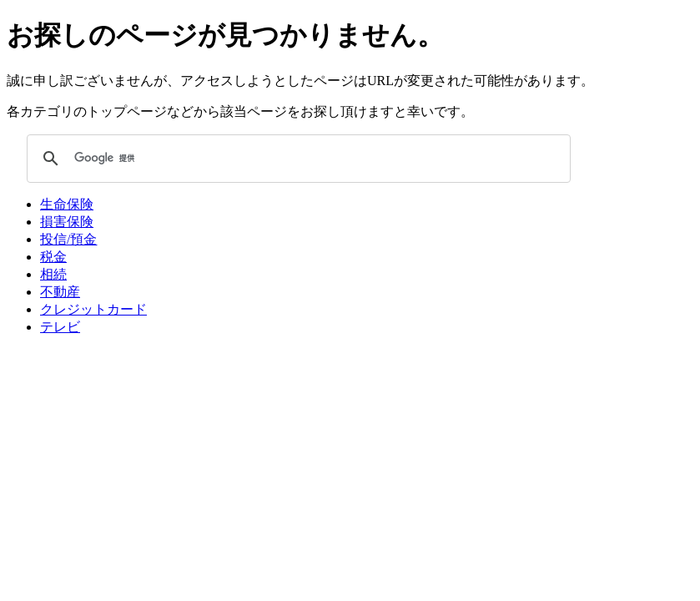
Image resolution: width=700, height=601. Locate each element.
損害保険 (67, 222)
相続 (53, 274)
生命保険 (67, 204)
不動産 (60, 292)
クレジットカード (93, 309)
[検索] (296, 159)
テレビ (60, 327)
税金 (53, 257)
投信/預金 (68, 239)
